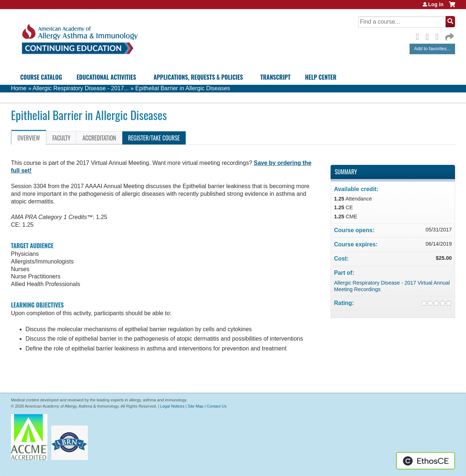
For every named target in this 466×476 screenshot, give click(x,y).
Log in (436, 4)
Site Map (195, 406)
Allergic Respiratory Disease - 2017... (81, 88)
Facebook (419, 36)
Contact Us (217, 406)
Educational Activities (106, 77)
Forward (449, 35)
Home (19, 88)
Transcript (275, 77)
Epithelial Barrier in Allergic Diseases (183, 88)
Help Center (321, 77)
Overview (29, 138)
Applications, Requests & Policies (198, 77)
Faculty (62, 138)
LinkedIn (439, 36)
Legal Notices (172, 406)
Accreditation (99, 138)
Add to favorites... (433, 49)
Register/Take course (154, 138)
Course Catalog (41, 77)
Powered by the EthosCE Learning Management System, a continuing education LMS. (426, 461)
